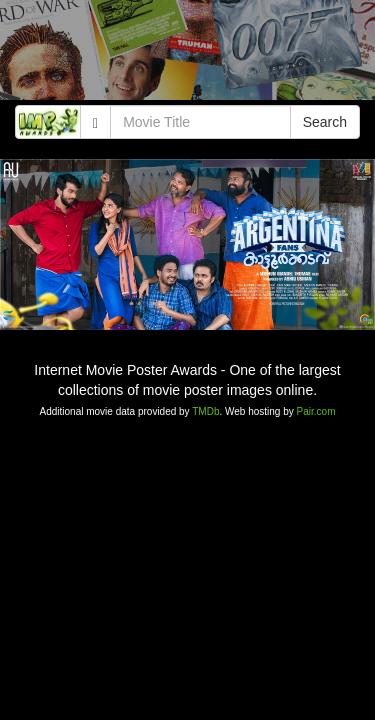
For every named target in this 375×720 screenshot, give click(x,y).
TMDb (205, 411)
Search (325, 122)
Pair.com (316, 411)
